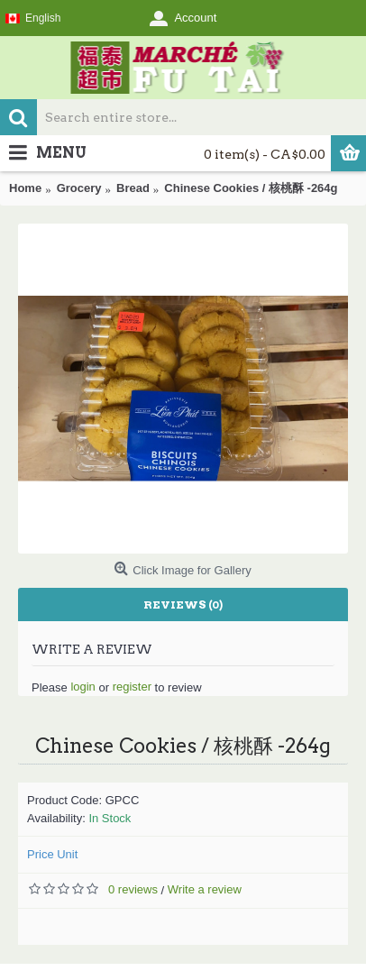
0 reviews (133, 889)
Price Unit (52, 854)
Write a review (205, 889)
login (82, 687)
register (132, 687)
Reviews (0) (183, 604)
